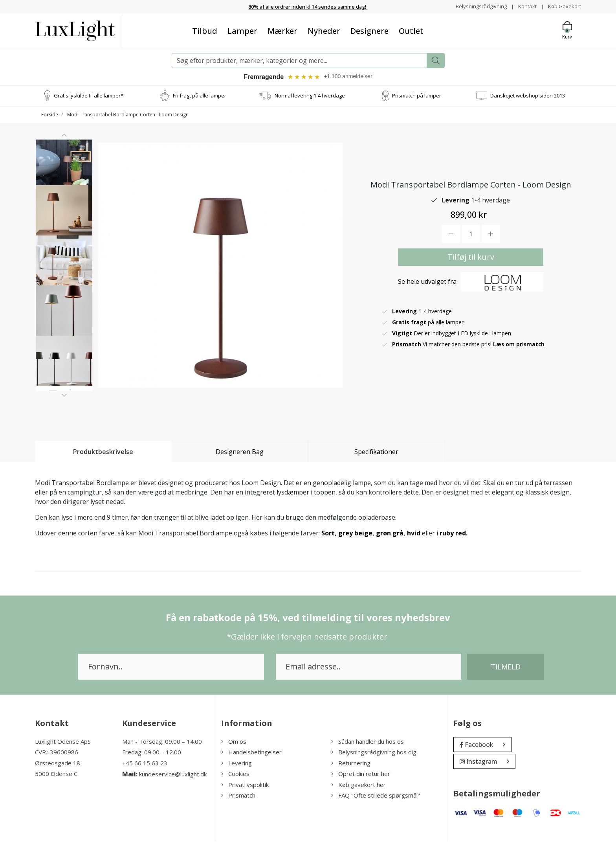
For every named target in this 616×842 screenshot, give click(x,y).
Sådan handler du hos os (368, 742)
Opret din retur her (361, 775)
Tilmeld (506, 667)
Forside (50, 115)
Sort (328, 534)
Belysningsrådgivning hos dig (374, 753)
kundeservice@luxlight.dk (173, 775)
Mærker (282, 30)
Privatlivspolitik (245, 785)
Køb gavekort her (358, 785)
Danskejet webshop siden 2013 (528, 96)
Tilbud (205, 30)
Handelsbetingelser (251, 753)
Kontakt (525, 6)
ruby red (453, 534)
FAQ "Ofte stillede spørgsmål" (376, 796)
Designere (369, 30)
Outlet (411, 30)
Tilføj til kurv (471, 258)
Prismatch (238, 796)
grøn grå (390, 534)
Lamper (242, 30)
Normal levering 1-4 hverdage (310, 96)
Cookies (235, 775)
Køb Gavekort (564, 6)
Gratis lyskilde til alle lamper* (89, 96)
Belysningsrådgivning (477, 6)
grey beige (355, 534)
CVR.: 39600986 (57, 753)
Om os (234, 742)
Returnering (351, 764)
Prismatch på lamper (417, 96)
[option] (64, 172)
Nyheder (324, 30)
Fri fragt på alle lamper (200, 96)
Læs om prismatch (519, 345)
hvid (414, 534)
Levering (236, 764)
